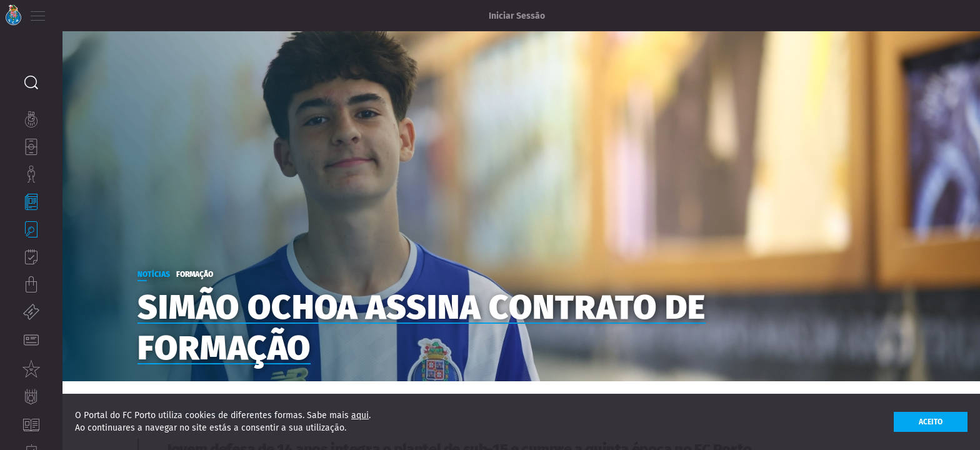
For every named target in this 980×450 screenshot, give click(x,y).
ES (105, 12)
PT (70, 12)
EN (88, 12)
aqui (360, 415)
